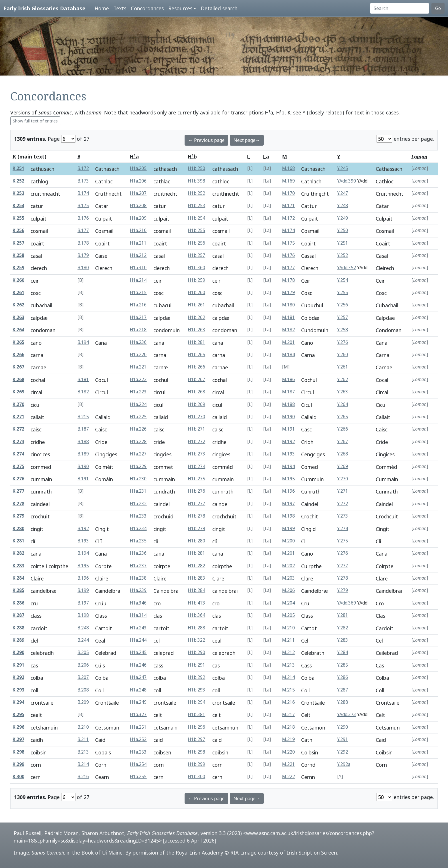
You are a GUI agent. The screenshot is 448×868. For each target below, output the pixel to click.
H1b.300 (196, 777)
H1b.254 (196, 218)
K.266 (18, 355)
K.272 (18, 429)
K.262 (18, 305)
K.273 (18, 442)
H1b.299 (196, 764)
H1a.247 (138, 677)
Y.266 (343, 429)
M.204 (288, 603)
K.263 (18, 317)
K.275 (18, 466)
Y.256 (343, 305)
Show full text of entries (35, 121)
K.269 (18, 392)
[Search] (400, 8)
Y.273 (343, 516)
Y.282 (343, 628)
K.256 (18, 230)
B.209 (83, 702)
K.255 (18, 218)
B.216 (83, 777)
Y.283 (343, 640)
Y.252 (343, 255)
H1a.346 (138, 603)
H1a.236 (138, 342)
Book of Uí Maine (102, 853)
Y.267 (343, 442)
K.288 (18, 628)
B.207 (83, 677)
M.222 (288, 777)
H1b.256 (196, 243)
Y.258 (343, 330)
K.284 (18, 578)
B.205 (83, 652)
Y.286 (343, 677)
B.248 (83, 628)
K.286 (18, 603)
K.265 (18, 342)
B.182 (83, 392)
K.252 (18, 181)
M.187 (288, 392)
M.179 (288, 293)
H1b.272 (196, 442)
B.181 (83, 379)
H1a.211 (138, 243)
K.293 (18, 690)
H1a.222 (138, 379)
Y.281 (343, 615)
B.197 (83, 603)
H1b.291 (196, 665)
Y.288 (343, 702)
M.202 (288, 566)
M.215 (288, 690)
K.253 (18, 193)
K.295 (18, 715)
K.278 (18, 504)
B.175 (83, 206)
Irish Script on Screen (312, 853)
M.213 (288, 665)
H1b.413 (196, 603)
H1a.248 (138, 690)
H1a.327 (138, 715)
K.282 (18, 553)
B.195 (83, 566)
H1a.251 (138, 727)
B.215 (83, 417)
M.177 (288, 268)
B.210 (83, 727)
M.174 (288, 230)
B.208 (83, 690)
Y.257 (343, 317)
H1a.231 (138, 491)
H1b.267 (196, 379)
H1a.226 (138, 429)
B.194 (83, 342)
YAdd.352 (347, 268)
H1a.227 (138, 454)
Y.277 (343, 566)
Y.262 (343, 379)
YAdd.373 (347, 715)
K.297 (18, 739)
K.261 (18, 293)
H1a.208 (138, 206)
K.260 (18, 280)
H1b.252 (196, 193)
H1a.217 (138, 317)
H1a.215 (138, 293)
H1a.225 (138, 417)
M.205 (288, 615)
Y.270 (343, 479)
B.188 (83, 442)
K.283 (18, 566)
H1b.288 (196, 628)
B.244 (83, 640)
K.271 (18, 417)
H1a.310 (138, 268)
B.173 (83, 181)
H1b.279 (196, 529)
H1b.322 (196, 640)
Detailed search (219, 8)
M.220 (288, 752)
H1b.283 (196, 578)
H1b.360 (196, 268)
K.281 (18, 541)
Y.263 (343, 392)
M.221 (288, 764)
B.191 (83, 479)
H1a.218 (138, 330)
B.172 (83, 168)
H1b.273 (196, 454)
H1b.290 (196, 652)
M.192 (288, 442)
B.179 (83, 255)
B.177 (83, 230)
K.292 (18, 677)
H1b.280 (196, 541)
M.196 (288, 491)
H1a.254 (138, 764)
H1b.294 (196, 702)
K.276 (18, 479)
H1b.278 (196, 516)
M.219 (288, 739)
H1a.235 (138, 541)
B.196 (83, 578)
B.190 (83, 466)
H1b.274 (196, 466)
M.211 (288, 640)
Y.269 (343, 466)
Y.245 (343, 168)
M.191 (288, 429)
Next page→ (247, 140)
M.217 (288, 715)
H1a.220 (138, 355)
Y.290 (343, 727)
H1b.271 (196, 429)
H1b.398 (196, 181)
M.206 (288, 590)
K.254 (18, 206)
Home (102, 8)
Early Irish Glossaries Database (44, 8)
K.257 (18, 243)
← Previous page (206, 140)
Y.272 (343, 504)
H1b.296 (196, 727)
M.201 (288, 342)
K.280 (18, 529)
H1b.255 (196, 230)
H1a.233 (138, 516)
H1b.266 (196, 367)
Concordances (147, 8)
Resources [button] (180, 8)
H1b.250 (196, 168)
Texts (120, 8)
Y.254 (343, 280)
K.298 (18, 752)
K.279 (18, 516)
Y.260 (343, 355)
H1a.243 (138, 628)
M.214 (288, 677)
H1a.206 (138, 181)
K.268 (18, 379)
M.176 (288, 255)
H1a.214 (138, 280)
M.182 (288, 330)
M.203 (288, 578)
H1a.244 (138, 640)
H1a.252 (138, 739)
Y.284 (343, 652)
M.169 (288, 181)
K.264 (18, 330)
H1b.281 (196, 342)
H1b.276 (196, 491)
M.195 (288, 479)
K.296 (18, 727)
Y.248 (343, 206)
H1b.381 (196, 715)
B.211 (83, 739)
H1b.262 (196, 317)
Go (438, 8)
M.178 (288, 280)
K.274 (18, 454)
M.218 (288, 727)
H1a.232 (138, 504)
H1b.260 (196, 293)
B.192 (83, 529)
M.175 (288, 243)
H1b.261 (196, 305)
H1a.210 (138, 230)
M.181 (288, 317)
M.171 (288, 206)
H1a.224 (138, 404)
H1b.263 (196, 330)
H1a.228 (138, 442)
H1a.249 (138, 702)
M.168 (288, 168)
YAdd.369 (347, 603)
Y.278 (343, 578)
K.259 (18, 268)
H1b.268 (196, 392)
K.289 (18, 640)
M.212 (288, 652)
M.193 (288, 454)
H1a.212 (138, 255)
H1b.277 (196, 504)
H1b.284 (196, 590)
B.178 (83, 243)
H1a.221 (138, 367)
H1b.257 (196, 255)
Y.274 (343, 529)
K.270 (18, 404)
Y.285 (343, 665)
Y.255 (343, 293)
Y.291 (343, 739)
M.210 (288, 628)
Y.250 (343, 230)
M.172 (288, 218)
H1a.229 (138, 466)
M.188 (288, 404)
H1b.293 (196, 690)
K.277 (18, 491)
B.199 (83, 590)
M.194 (288, 466)
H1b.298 (196, 752)
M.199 (288, 529)
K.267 (18, 367)
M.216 (288, 702)
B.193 (83, 541)
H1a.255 (138, 777)
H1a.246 (138, 665)
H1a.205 (138, 168)
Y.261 (343, 367)
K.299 (18, 764)
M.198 (288, 516)
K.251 (18, 168)
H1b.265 (196, 355)
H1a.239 (138, 590)
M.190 (288, 417)
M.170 (288, 193)
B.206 (83, 665)
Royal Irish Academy (199, 853)
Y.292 (343, 752)
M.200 (288, 541)
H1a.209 (138, 218)
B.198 (83, 615)
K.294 (18, 702)
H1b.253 (196, 206)
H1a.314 (138, 615)
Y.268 (343, 454)
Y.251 (343, 243)
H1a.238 (138, 578)
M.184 (288, 355)
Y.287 (343, 690)
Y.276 (343, 342)
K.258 (18, 255)
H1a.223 (138, 392)
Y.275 (343, 541)
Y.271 (343, 491)
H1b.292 (196, 677)
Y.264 (343, 404)
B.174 (83, 193)
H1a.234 (138, 529)
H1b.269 (196, 404)
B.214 (83, 764)
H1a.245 (138, 652)
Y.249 (343, 218)
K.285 (18, 590)
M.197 (288, 504)
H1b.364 (196, 615)
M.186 (288, 379)
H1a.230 (138, 479)
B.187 (83, 429)
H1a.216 (138, 305)
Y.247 (343, 193)
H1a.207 (138, 193)
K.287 (18, 615)
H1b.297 (196, 739)
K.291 (18, 665)
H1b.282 (196, 566)
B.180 (83, 268)
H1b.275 (196, 479)
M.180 (288, 305)
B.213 (83, 752)
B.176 (83, 218)
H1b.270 (196, 417)
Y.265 (343, 417)
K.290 (18, 652)
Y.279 (343, 590)
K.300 (18, 777)
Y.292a (344, 764)
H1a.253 (138, 752)
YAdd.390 (347, 181)
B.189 (83, 454)
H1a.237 (138, 566)
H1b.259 (196, 280)
